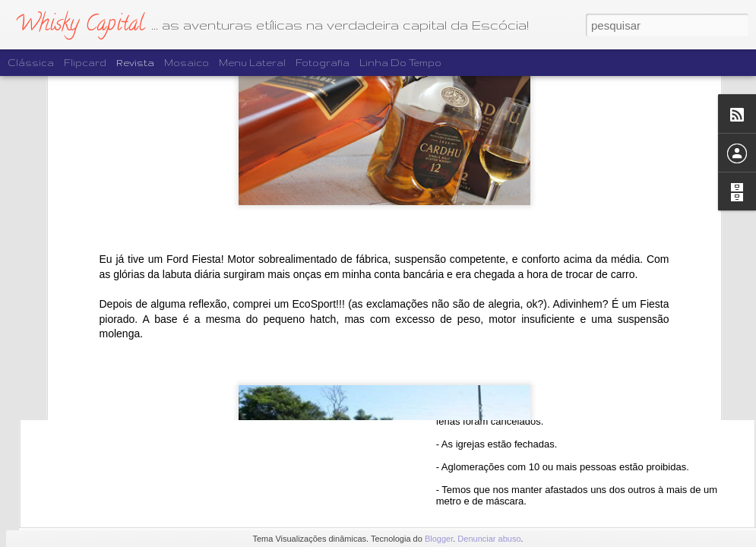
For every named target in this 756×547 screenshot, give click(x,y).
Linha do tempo (400, 63)
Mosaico (187, 63)
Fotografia (323, 63)
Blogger (439, 539)
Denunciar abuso (489, 539)
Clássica (31, 63)
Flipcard (85, 63)
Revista (135, 63)
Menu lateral (252, 63)
